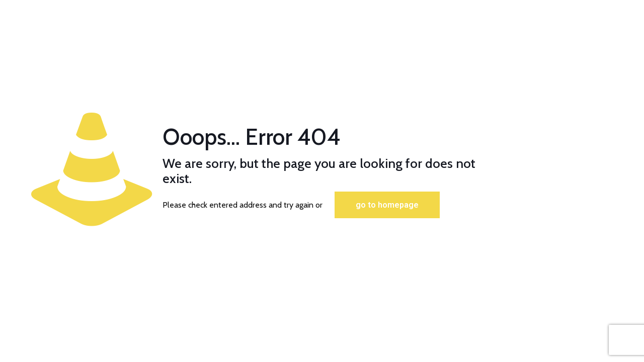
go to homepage (387, 205)
